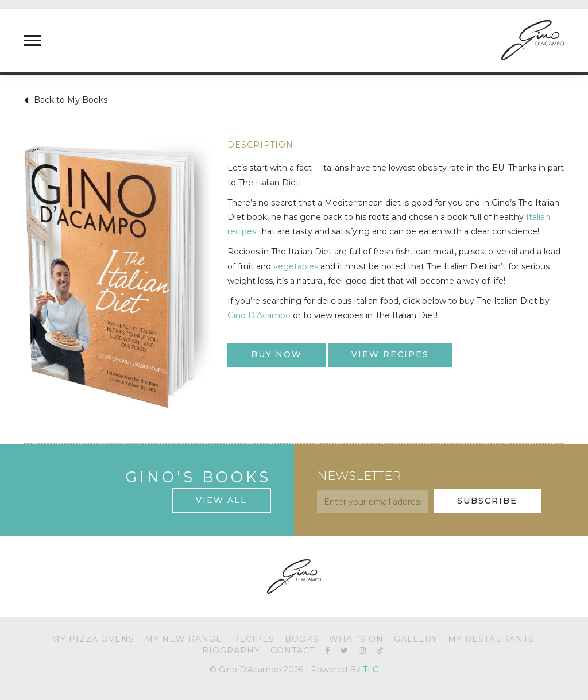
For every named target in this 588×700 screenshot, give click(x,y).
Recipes (254, 639)
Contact (293, 651)
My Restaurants (491, 639)
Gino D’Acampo (259, 315)
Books (302, 639)
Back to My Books (66, 100)
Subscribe (487, 501)
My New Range (183, 639)
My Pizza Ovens (93, 639)
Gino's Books (198, 477)
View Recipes (390, 354)
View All (221, 500)
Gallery (416, 639)
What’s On (356, 639)
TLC (371, 670)
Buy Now (276, 354)
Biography (231, 651)
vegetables (296, 266)
